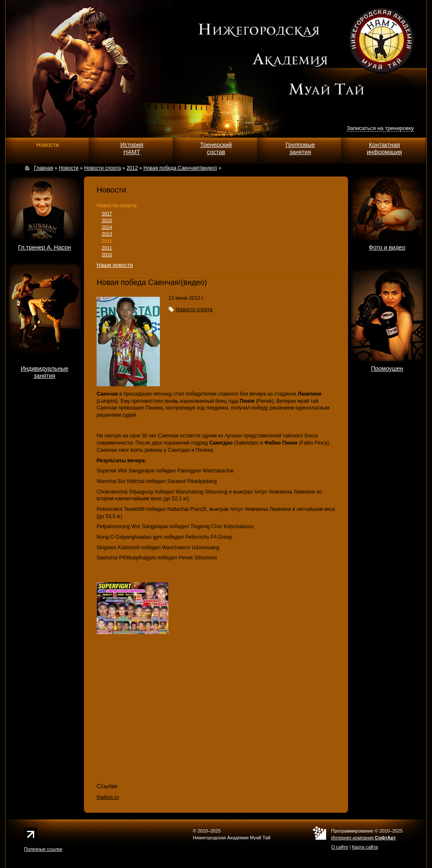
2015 (107, 220)
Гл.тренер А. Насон (45, 247)
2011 (107, 248)
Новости (48, 145)
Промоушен (387, 369)
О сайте (340, 847)
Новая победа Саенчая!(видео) (180, 168)
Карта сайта (365, 847)
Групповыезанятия (300, 148)
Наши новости (115, 265)
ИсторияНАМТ (132, 148)
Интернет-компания (363, 838)
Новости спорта (117, 205)
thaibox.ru (108, 797)
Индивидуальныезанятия (45, 372)
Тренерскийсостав (216, 148)
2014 (107, 227)
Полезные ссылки (43, 849)
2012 (107, 241)
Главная (43, 168)
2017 (107, 214)
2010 (107, 255)
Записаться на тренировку (380, 128)
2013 (107, 234)
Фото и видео (387, 247)
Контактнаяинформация (384, 148)
